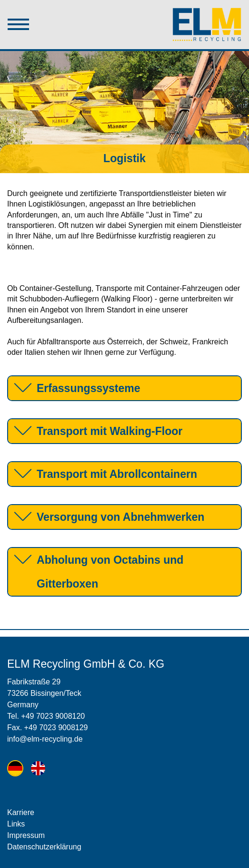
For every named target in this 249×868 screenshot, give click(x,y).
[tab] (124, 388)
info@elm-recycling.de (45, 739)
